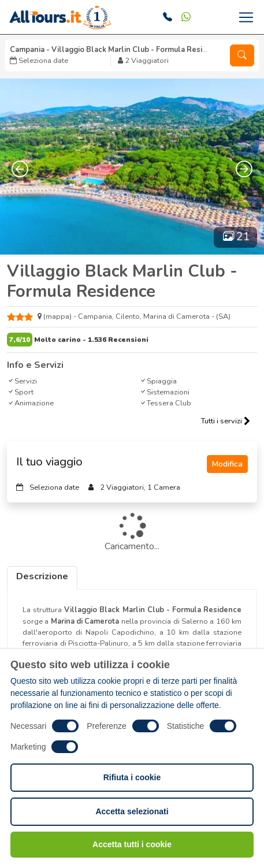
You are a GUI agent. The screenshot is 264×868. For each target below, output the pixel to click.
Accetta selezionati (132, 811)
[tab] (42, 578)
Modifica (227, 464)
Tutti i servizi (226, 421)
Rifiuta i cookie (132, 777)
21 (237, 237)
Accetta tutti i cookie (132, 844)
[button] (242, 55)
